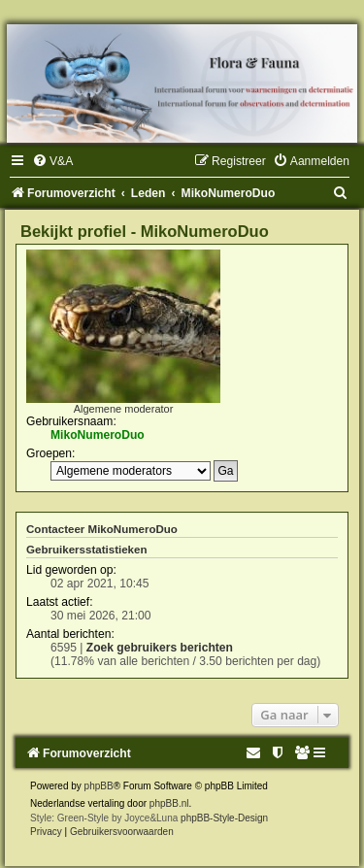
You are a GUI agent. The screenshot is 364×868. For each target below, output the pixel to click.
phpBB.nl (169, 803)
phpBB (99, 786)
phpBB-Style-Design (224, 818)
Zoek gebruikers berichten (160, 648)
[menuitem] (52, 161)
